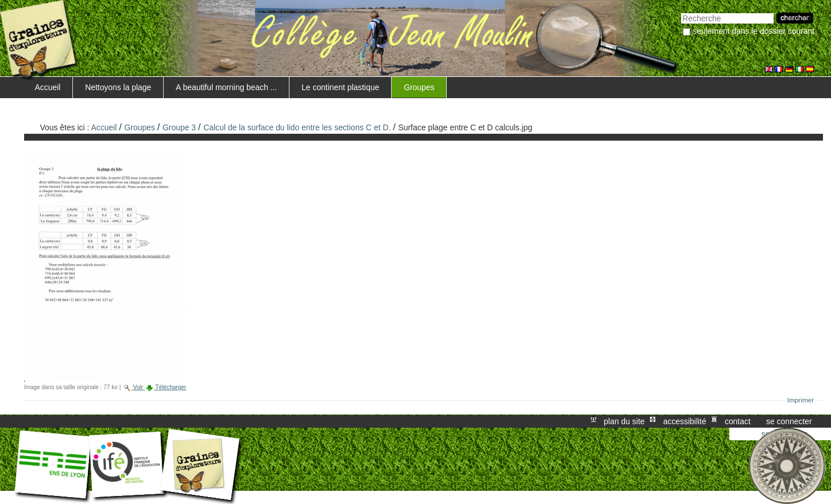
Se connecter (789, 421)
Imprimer (801, 400)
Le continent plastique (340, 87)
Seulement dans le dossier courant (753, 31)
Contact (738, 421)
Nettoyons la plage (118, 87)
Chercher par (681, 12)
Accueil (48, 87)
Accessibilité (685, 421)
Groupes (419, 87)
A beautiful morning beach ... (226, 87)
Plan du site (624, 421)
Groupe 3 (179, 127)
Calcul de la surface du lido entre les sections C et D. (297, 127)
